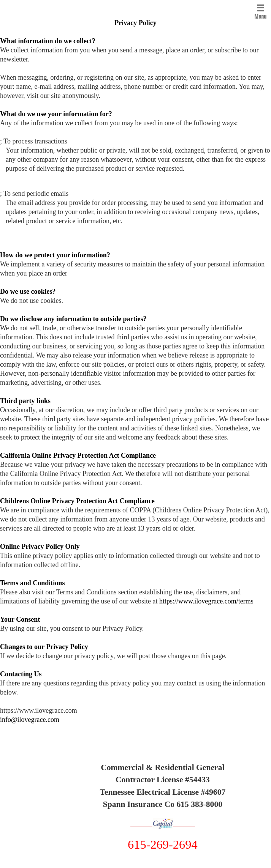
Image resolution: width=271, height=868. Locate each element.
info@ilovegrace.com (30, 720)
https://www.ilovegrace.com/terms (206, 601)
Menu (260, 11)
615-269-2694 (163, 844)
